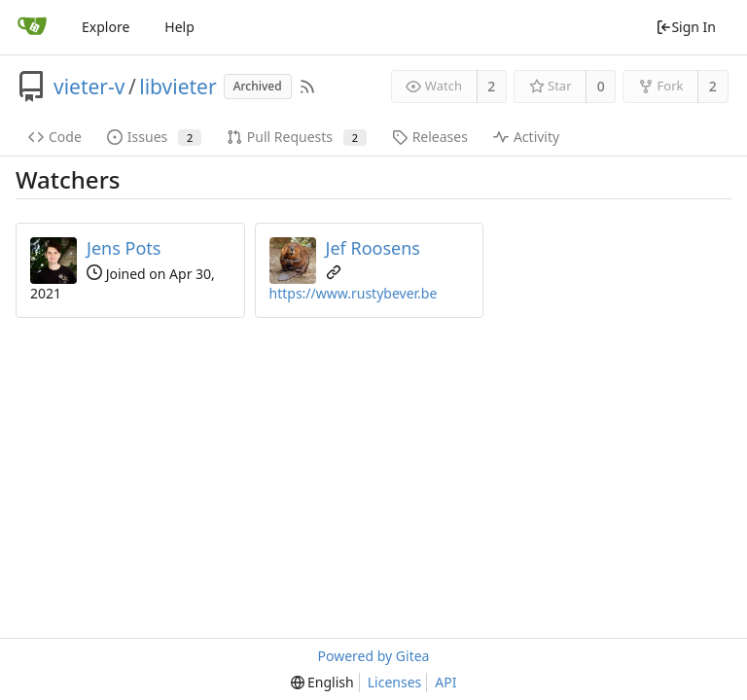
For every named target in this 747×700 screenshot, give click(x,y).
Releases (430, 137)
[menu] (322, 682)
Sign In (686, 27)
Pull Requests (297, 137)
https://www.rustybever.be (354, 293)
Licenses (395, 682)
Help (179, 27)
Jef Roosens (373, 248)
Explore (106, 27)
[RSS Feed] (307, 87)
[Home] (32, 27)
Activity (526, 137)
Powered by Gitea (374, 656)
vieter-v (89, 87)
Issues (154, 137)
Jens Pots (124, 248)
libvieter (178, 87)
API (445, 682)
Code (55, 137)
